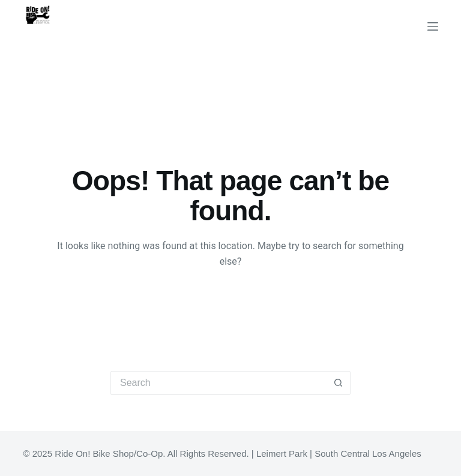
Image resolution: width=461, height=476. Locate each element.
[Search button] (339, 383)
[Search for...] (218, 383)
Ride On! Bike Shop (90, 41)
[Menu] (433, 26)
